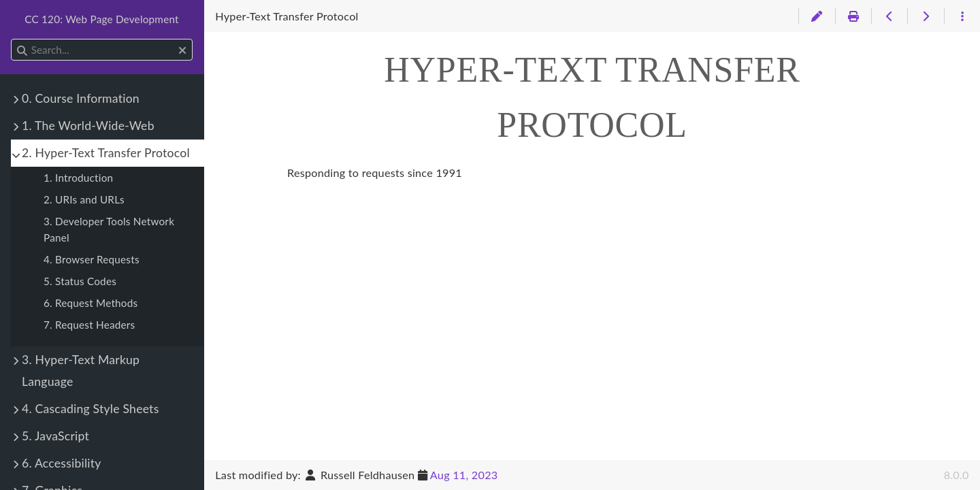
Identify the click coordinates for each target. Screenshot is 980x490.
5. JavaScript (55, 436)
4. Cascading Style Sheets (90, 409)
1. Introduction (78, 178)
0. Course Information (81, 98)
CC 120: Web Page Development (102, 19)
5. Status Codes (80, 281)
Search (12, 39)
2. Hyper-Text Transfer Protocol (106, 153)
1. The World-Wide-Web (88, 126)
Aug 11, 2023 (464, 475)
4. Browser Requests (92, 259)
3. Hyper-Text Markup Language (81, 371)
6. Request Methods (91, 303)
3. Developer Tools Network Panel (109, 229)
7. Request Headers (89, 325)
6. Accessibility (62, 463)
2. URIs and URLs (84, 199)
